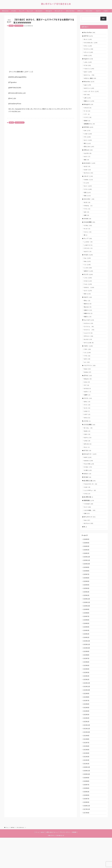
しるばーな (89, 253)
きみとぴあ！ (89, 205)
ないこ (88, 192)
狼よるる (88, 318)
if (87, 189)
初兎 (88, 199)
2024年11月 (87, 624)
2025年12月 (87, 577)
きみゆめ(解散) (89, 229)
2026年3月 (86, 566)
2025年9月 (86, 588)
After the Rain (89, 33)
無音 (87, 165)
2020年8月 (86, 810)
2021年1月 (86, 792)
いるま (88, 138)
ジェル (88, 294)
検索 (103, 19)
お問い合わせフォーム (52, 863)
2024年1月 (86, 661)
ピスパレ (88, 412)
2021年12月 (87, 752)
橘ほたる (88, 314)
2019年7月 (86, 828)
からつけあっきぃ (19, 26)
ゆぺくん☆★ (89, 355)
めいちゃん (89, 178)
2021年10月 (87, 759)
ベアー (87, 117)
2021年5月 (86, 777)
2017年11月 (87, 839)
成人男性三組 (88, 515)
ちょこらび (89, 331)
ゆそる (87, 433)
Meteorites (89, 84)
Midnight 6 (88, 107)
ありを (87, 209)
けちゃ (88, 46)
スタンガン (89, 257)
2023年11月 (87, 668)
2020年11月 (87, 799)
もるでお (88, 158)
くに (88, 274)
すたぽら (88, 263)
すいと (87, 419)
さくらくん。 (89, 338)
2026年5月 (86, 559)
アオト (88, 362)
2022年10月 (87, 715)
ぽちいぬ (88, 460)
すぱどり (88, 307)
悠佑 (88, 202)
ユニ (87, 375)
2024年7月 (86, 639)
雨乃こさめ (89, 151)
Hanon (88, 382)
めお (87, 219)
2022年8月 (86, 723)
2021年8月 (86, 766)
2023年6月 (86, 686)
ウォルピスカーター (91, 501)
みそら (87, 372)
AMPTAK (11, 26)
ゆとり (87, 161)
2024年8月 (86, 635)
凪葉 (87, 222)
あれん (87, 416)
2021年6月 (86, 774)
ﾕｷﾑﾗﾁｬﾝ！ (88, 406)
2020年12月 (87, 796)
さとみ (88, 291)
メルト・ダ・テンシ (92, 94)
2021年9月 (86, 763)
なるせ (88, 175)
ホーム (37, 863)
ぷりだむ (87, 436)
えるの (87, 505)
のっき (87, 236)
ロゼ (87, 97)
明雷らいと (89, 104)
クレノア (88, 246)
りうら (88, 195)
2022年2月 (86, 745)
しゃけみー (89, 250)
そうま (88, 67)
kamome (89, 477)
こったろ (88, 277)
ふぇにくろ (89, 345)
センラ (88, 525)
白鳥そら (88, 321)
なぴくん (88, 453)
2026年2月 (86, 570)
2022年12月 (87, 708)
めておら (87, 467)
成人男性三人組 (90, 498)
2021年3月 (86, 785)
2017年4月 (86, 843)
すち (88, 141)
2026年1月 (86, 573)
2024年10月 (87, 628)
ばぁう (88, 73)
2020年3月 (86, 821)
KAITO (88, 474)
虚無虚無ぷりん (90, 127)
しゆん (88, 63)
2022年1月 (86, 748)
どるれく (88, 358)
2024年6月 (86, 642)
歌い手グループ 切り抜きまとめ (56, 4)
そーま (87, 114)
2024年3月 (86, 653)
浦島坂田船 (89, 519)
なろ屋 (88, 487)
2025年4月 (86, 606)
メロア (87, 429)
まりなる (88, 402)
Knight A (88, 60)
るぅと (88, 301)
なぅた (87, 423)
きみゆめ (87, 226)
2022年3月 (86, 741)
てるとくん (89, 70)
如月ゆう (89, 280)
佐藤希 (87, 409)
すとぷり (88, 284)
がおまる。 (89, 212)
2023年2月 (86, 701)
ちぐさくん (89, 50)
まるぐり (88, 260)
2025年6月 (86, 599)
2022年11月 (87, 712)
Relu (88, 270)
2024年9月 (86, 632)
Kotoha (88, 385)
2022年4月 (86, 737)
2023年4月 (86, 693)
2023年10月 (87, 672)
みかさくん (89, 90)
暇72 (88, 148)
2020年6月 (86, 817)
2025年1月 (86, 617)
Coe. (88, 267)
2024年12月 (87, 621)
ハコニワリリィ (90, 378)
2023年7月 (86, 683)
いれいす (88, 182)
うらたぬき (89, 522)
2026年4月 (86, 562)
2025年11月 (87, 581)
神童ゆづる (89, 324)
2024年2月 (86, 657)
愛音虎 (87, 124)
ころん (88, 287)
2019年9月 (86, 825)
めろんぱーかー (90, 470)
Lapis (88, 87)
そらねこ (88, 233)
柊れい (87, 311)
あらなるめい (90, 168)
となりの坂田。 (90, 529)
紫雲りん (88, 328)
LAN (87, 134)
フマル (87, 368)
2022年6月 (86, 730)
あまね (87, 447)
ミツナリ (88, 121)
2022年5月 (86, 734)
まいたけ (88, 351)
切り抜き (87, 494)
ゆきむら (87, 491)
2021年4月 (86, 781)
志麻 (87, 532)
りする (87, 511)
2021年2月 (86, 788)
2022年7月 (86, 726)
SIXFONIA (89, 131)
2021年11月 (87, 755)
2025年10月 (87, 584)
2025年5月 (86, 602)
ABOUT (43, 863)
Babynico (88, 392)
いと (88, 365)
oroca (87, 396)
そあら (87, 450)
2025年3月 (86, 610)
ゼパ (87, 399)
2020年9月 (86, 806)
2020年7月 (86, 814)
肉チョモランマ (90, 536)
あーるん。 (89, 443)
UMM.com (88, 155)
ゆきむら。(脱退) (90, 80)
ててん (87, 216)
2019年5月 (86, 832)
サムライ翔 (89, 481)
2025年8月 (86, 591)
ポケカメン (89, 348)
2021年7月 (86, 770)
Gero (87, 539)
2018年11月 (87, 836)
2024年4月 (86, 650)
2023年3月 (86, 697)
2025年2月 (86, 613)
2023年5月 (86, 690)
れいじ (87, 463)
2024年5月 (86, 646)
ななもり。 (89, 297)
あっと (88, 40)
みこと (88, 144)
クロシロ (88, 111)
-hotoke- (89, 185)
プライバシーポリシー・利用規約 (68, 863)
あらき (87, 172)
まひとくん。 (89, 77)
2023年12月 (87, 664)
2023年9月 (86, 675)
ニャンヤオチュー (90, 508)
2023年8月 (86, 679)
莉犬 (88, 304)
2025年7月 (86, 595)
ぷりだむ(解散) (89, 440)
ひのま (87, 426)
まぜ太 (88, 56)
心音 (88, 100)
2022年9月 (86, 719)
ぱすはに (88, 389)
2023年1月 (86, 704)
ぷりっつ (89, 53)
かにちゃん (89, 335)
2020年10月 (87, 803)
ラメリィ (88, 240)
